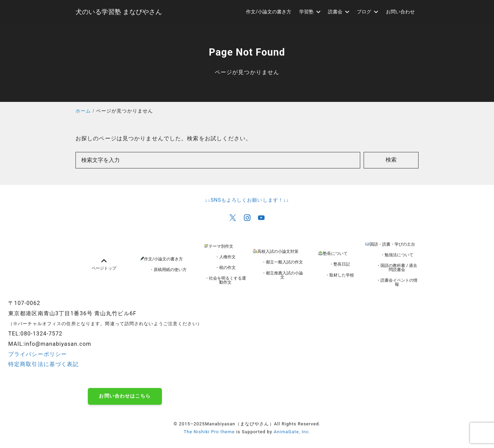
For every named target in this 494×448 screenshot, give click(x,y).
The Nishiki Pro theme (209, 432)
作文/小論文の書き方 (162, 259)
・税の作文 (225, 268)
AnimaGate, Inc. (292, 432)
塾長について (333, 254)
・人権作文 (225, 257)
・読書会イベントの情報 (397, 282)
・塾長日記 (340, 264)
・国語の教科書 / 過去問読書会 (397, 268)
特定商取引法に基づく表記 (43, 364)
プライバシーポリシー (38, 354)
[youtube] (261, 218)
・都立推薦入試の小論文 (282, 275)
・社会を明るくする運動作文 (225, 280)
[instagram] (247, 218)
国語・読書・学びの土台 (390, 244)
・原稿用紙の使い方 (168, 270)
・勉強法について (397, 255)
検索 (391, 160)
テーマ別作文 (219, 246)
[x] (233, 218)
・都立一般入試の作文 (282, 262)
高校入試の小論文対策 (276, 251)
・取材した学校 (340, 275)
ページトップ (104, 264)
